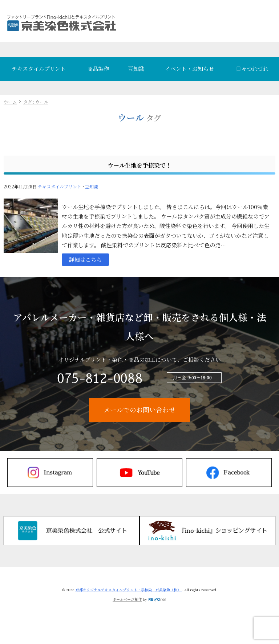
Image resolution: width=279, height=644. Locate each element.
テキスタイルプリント (39, 69)
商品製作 (98, 69)
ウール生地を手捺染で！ (139, 165)
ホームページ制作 (127, 599)
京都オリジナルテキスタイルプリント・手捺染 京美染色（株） (129, 590)
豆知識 (136, 69)
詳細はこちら (85, 259)
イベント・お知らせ (189, 69)
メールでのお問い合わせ (139, 410)
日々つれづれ (252, 69)
